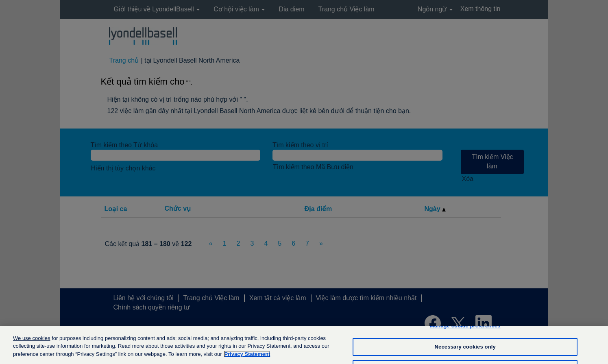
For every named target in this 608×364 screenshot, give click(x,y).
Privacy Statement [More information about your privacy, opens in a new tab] (247, 357)
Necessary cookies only (465, 350)
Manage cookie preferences (465, 329)
